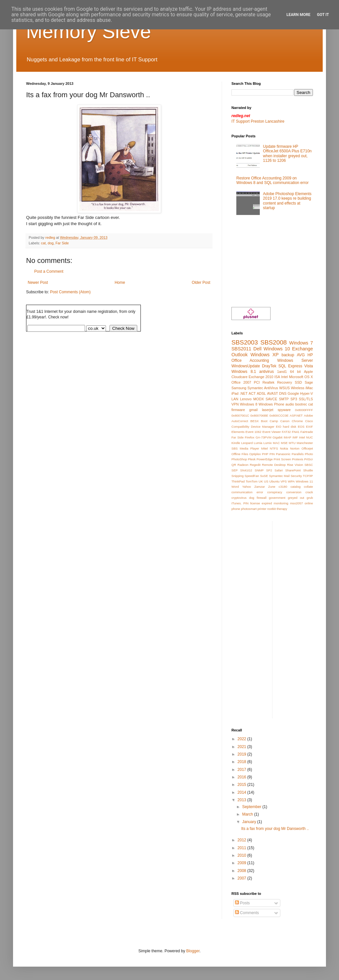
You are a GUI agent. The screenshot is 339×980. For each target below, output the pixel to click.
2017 (243, 770)
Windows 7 (301, 343)
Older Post (201, 283)
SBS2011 (241, 349)
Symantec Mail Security (285, 476)
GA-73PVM (264, 437)
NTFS (274, 448)
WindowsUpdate (246, 366)
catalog (295, 487)
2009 (243, 863)
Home (120, 283)
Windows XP (264, 355)
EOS (301, 427)
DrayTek (269, 366)
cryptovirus (239, 498)
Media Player (249, 448)
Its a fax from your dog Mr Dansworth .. (275, 829)
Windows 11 (304, 481)
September (252, 807)
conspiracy (275, 492)
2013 (243, 800)
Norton (295, 448)
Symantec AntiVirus (263, 388)
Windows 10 (277, 349)
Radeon (243, 465)
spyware (284, 410)
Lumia (258, 443)
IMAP (287, 437)
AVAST (273, 393)
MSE (284, 443)
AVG (301, 355)
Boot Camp (270, 421)
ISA (277, 377)
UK (261, 481)
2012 (243, 840)
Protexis (298, 459)
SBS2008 (274, 342)
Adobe (308, 415)
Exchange (302, 349)
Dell (257, 349)
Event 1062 (253, 432)
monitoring (281, 503)
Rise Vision (295, 465)
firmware (238, 410)
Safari (279, 470)
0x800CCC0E (279, 415)
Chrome (297, 421)
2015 (243, 785)
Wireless (297, 388)
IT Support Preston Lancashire (258, 121)
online (309, 503)
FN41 (295, 432)
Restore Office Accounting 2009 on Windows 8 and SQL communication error (273, 180)
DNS (283, 393)
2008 (243, 871)
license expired (261, 503)
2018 (243, 762)
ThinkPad (238, 481)
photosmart (249, 509)
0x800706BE (259, 415)
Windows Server (295, 360)
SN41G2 (246, 470)
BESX (255, 421)
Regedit (255, 465)
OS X (309, 377)
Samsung (239, 388)
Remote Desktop (274, 465)
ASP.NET (296, 415)
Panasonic (283, 454)
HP (310, 355)
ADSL (261, 393)
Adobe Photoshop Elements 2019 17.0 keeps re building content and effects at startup (287, 201)
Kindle (236, 443)
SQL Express (290, 366)
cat (43, 243)
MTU (292, 443)
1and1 (282, 372)
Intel (285, 377)
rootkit (272, 509)
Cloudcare (239, 377)
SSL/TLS (306, 399)
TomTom (252, 481)
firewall (261, 498)
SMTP (284, 399)
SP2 (269, 470)
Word (235, 487)
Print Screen (282, 459)
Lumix (268, 443)
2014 (243, 792)
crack (309, 492)
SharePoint (293, 470)
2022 (243, 739)
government (277, 498)
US (266, 481)
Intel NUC (306, 437)
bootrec (301, 404)
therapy (282, 509)
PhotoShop (239, 459)
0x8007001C (240, 415)
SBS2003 (245, 342)
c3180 (283, 487)
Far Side (62, 243)
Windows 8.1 (244, 372)
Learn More (299, 15)
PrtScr (309, 459)
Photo (309, 454)
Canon (285, 421)
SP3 (294, 399)
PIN (272, 454)
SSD (298, 382)
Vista (309, 366)
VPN (235, 404)
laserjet (268, 410)
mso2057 (296, 503)
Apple (308, 372)
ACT (252, 393)
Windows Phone (271, 404)
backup (288, 355)
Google (293, 393)
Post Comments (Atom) (70, 292)
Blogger (193, 951)
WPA (291, 481)
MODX (258, 399)
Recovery (285, 382)
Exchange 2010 (261, 377)
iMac (309, 388)
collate (308, 487)
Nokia (284, 448)
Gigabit (277, 437)
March (248, 814)
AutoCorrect (240, 421)
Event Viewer (272, 432)
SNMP (259, 470)
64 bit (295, 372)
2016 (243, 777)
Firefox (250, 437)
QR (234, 465)
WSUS (284, 388)
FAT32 (287, 432)
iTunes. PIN (240, 503)
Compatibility (240, 427)
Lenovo (246, 399)
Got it (323, 15)
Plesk (251, 459)
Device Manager (263, 427)
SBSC (309, 465)
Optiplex (255, 454)
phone (236, 509)
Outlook (240, 355)
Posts (242, 903)
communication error (247, 492)
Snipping (237, 476)
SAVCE (272, 399)
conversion (294, 492)
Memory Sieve (88, 31)
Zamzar (260, 487)
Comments (247, 913)
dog (51, 243)
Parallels (298, 454)
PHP (265, 454)
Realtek (268, 382)
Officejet (307, 448)
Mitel (264, 448)
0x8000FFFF (304, 410)
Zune (272, 487)
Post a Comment (49, 271)
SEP (235, 470)
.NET (244, 393)
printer (262, 509)
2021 (243, 747)
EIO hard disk (286, 427)
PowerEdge (265, 459)
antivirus (266, 372)
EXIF (310, 427)
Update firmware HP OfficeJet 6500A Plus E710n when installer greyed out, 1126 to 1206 (287, 153)
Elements (238, 432)
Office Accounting (250, 360)
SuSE (264, 476)
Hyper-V (306, 393)
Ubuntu (274, 481)
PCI (257, 382)
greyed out (296, 498)
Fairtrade (307, 432)
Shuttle (308, 470)
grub (310, 498)
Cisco (309, 421)
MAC (276, 443)
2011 (243, 848)
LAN (235, 399)
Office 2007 (241, 382)
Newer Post (38, 283)
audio (290, 404)
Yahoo (247, 487)
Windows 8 (249, 404)
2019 (243, 754)
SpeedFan (252, 476)
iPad (235, 393)
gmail (254, 410)
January (250, 822)
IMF (295, 437)
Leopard (247, 443)
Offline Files (240, 454)
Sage (309, 382)
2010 (243, 855)
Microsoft (296, 377)
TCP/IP (308, 476)
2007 (243, 878)
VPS (283, 481)
